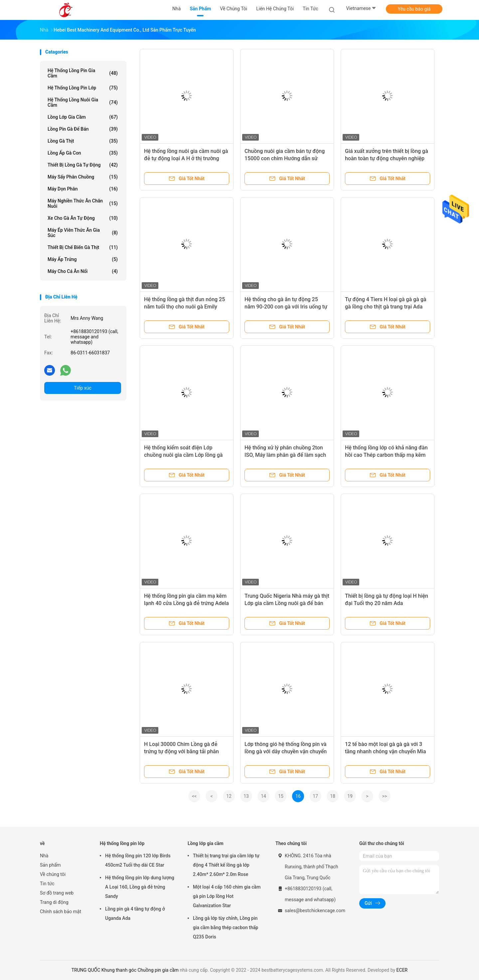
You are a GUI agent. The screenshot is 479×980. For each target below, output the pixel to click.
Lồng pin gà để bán (83, 129)
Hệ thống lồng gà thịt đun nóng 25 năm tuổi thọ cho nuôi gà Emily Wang (184, 307)
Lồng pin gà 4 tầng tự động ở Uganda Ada (135, 914)
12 (229, 796)
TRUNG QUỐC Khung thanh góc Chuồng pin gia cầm (125, 970)
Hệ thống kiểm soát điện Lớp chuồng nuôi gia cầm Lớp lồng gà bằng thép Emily (183, 455)
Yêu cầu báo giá (414, 9)
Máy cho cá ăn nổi (83, 271)
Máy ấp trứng (83, 259)
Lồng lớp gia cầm (83, 117)
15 (281, 796)
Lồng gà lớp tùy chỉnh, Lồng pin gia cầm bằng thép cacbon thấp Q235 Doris (226, 927)
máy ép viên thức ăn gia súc (83, 233)
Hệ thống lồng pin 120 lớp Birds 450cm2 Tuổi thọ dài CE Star (138, 860)
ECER (402, 970)
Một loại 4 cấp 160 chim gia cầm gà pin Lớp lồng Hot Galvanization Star (227, 896)
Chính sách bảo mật (61, 912)
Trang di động (54, 902)
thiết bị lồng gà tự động (83, 165)
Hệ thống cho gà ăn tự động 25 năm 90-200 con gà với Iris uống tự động (286, 307)
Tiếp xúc (83, 388)
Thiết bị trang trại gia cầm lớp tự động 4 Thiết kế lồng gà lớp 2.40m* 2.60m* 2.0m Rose (226, 865)
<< (194, 796)
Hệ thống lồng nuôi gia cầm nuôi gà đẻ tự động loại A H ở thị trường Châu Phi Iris (186, 158)
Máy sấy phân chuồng (83, 177)
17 (315, 796)
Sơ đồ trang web (57, 893)
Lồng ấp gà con (83, 153)
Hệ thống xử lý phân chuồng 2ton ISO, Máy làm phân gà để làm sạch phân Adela (285, 455)
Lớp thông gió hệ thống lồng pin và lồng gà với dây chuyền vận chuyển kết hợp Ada (286, 751)
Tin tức (47, 884)
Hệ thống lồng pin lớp (83, 88)
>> (385, 796)
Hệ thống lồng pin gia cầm (83, 73)
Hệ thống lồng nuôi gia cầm (83, 102)
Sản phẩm (50, 865)
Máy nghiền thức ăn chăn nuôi (83, 203)
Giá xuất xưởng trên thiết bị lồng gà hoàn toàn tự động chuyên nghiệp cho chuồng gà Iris (387, 158)
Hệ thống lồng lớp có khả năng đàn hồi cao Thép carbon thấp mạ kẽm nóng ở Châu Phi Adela (386, 455)
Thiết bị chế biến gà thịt (83, 247)
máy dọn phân (83, 189)
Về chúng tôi (53, 874)
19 (350, 796)
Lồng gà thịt (83, 141)
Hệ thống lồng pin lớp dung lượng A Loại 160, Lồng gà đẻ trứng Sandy (140, 887)
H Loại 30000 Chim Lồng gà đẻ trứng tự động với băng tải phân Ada (181, 751)
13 (246, 796)
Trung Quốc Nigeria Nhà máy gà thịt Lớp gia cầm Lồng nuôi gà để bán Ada (287, 603)
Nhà (44, 856)
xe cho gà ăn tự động (83, 218)
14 (263, 796)
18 (333, 796)
